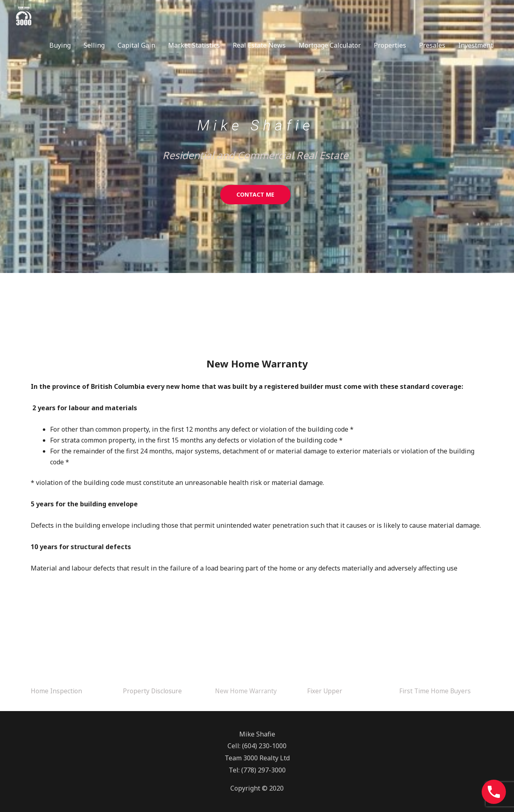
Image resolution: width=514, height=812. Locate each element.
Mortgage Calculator (330, 46)
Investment (476, 46)
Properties (390, 46)
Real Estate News (259, 46)
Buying (60, 46)
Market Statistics (194, 46)
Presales (432, 46)
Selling (94, 46)
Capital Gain (136, 46)
